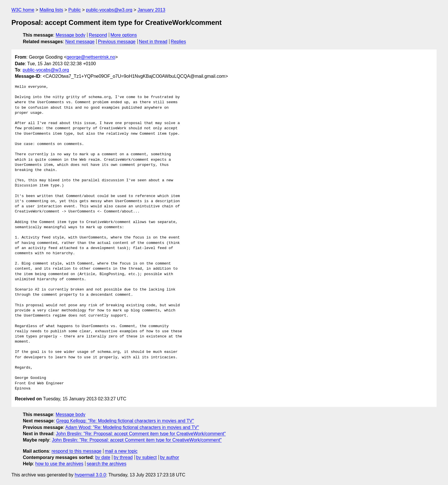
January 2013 (151, 10)
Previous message (117, 42)
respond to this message (76, 451)
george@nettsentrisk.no (91, 57)
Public (75, 10)
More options (124, 35)
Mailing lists (51, 10)
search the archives (107, 464)
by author (170, 457)
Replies (178, 42)
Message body (71, 35)
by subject (146, 457)
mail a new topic (121, 451)
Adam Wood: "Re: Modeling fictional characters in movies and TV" (132, 427)
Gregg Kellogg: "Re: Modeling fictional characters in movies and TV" (125, 421)
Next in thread (153, 42)
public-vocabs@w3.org (109, 10)
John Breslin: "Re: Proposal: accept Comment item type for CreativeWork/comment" (141, 434)
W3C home (23, 10)
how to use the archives (59, 464)
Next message (80, 42)
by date (103, 457)
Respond (98, 35)
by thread (123, 457)
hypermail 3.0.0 (90, 475)
